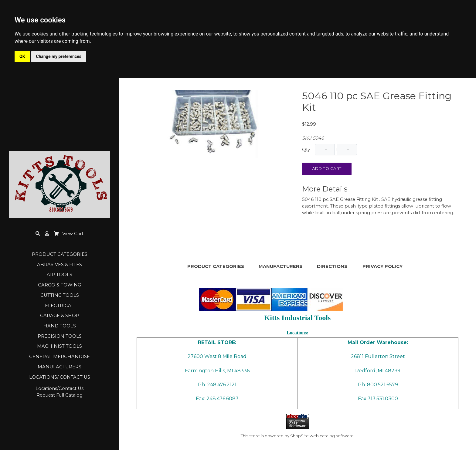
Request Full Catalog (59, 395)
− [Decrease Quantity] (326, 150)
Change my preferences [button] (59, 56)
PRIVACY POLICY (382, 266)
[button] (47, 234)
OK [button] (22, 56)
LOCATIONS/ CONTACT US (60, 377)
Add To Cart (327, 168)
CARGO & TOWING (59, 285)
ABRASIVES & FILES (59, 265)
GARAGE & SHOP (60, 316)
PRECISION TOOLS (60, 336)
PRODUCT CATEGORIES (60, 254)
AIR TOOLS (59, 275)
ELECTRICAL (59, 306)
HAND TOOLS (60, 326)
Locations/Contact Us (59, 388)
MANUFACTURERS (59, 367)
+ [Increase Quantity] (348, 150)
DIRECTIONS (332, 266)
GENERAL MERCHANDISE (59, 357)
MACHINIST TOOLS (59, 346)
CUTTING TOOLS (60, 295)
